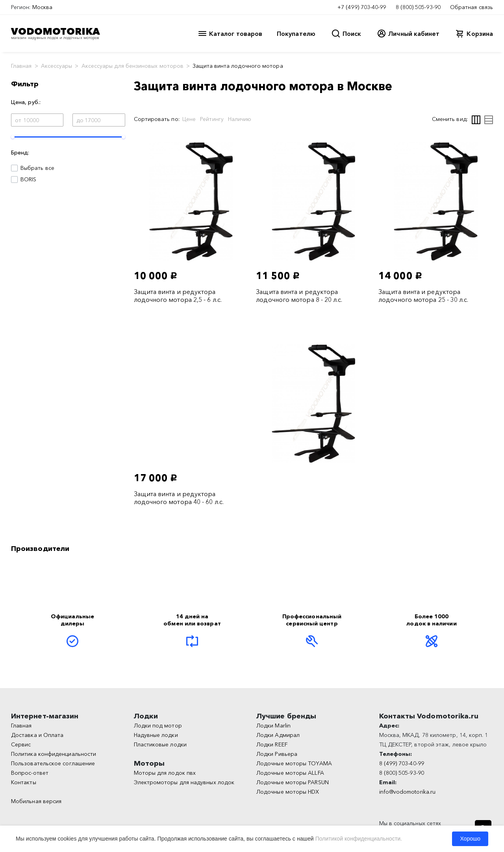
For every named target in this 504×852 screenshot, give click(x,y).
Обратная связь (472, 7)
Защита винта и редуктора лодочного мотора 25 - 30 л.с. (423, 296)
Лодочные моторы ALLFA (290, 773)
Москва (42, 7)
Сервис (21, 744)
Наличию (240, 119)
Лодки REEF (272, 744)
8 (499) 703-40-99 (402, 763)
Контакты (24, 782)
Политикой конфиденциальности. (359, 839)
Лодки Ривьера (277, 754)
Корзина (480, 33)
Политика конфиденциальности (54, 754)
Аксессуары (57, 66)
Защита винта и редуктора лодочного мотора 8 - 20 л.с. (299, 296)
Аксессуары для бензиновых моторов (133, 66)
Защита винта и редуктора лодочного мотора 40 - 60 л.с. (179, 498)
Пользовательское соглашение (53, 763)
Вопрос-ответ (30, 773)
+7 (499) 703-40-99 (362, 7)
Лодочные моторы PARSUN (293, 782)
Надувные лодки (156, 735)
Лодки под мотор (158, 726)
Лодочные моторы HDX (288, 792)
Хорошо (470, 839)
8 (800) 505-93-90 (418, 7)
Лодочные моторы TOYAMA (294, 763)
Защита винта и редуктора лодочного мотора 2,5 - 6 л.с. (178, 296)
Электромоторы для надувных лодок (184, 782)
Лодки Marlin (273, 726)
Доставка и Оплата (37, 735)
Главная (21, 66)
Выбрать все (37, 168)
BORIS (28, 179)
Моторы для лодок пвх (165, 773)
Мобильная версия (36, 801)
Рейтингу (212, 119)
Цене (189, 119)
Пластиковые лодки (160, 744)
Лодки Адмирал (278, 735)
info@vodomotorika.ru (408, 792)
